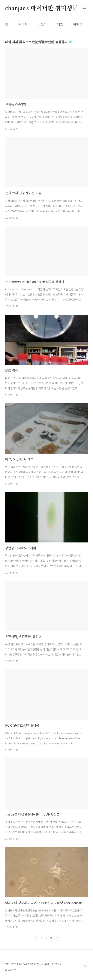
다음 (57, 938)
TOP (84, 966)
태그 (60, 25)
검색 (75, 9)
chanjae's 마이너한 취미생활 (42, 9)
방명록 (78, 25)
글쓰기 (42, 25)
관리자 (23, 25)
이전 (36, 938)
